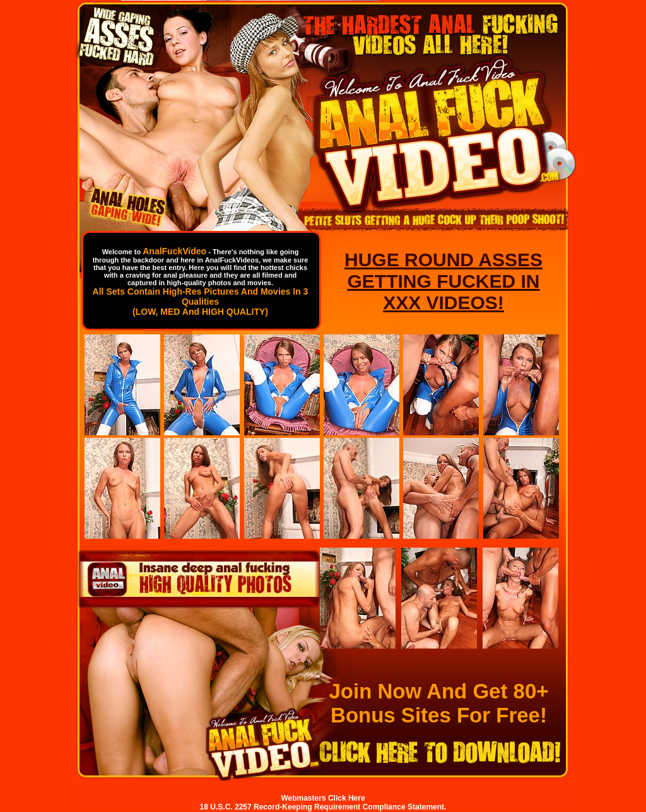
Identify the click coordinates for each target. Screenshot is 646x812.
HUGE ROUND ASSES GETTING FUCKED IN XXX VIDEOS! (443, 281)
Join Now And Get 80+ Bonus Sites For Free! (438, 703)
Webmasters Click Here (323, 798)
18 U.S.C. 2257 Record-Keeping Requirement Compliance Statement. (323, 807)
